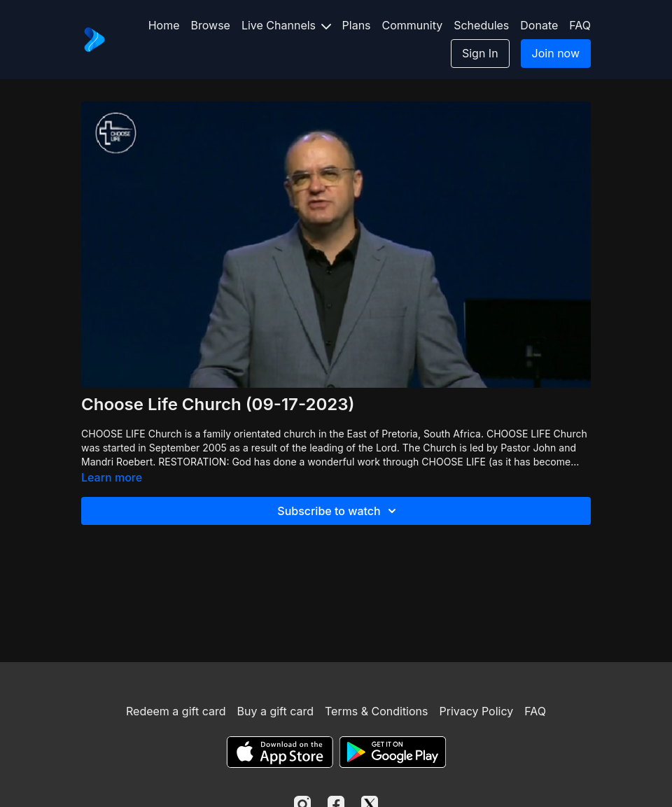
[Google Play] (393, 752)
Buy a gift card (275, 711)
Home (164, 25)
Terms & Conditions (376, 711)
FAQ (580, 25)
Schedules (481, 25)
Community (413, 25)
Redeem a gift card (176, 711)
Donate (539, 25)
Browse (211, 25)
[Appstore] (280, 752)
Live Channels (286, 25)
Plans (357, 25)
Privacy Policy (476, 711)
